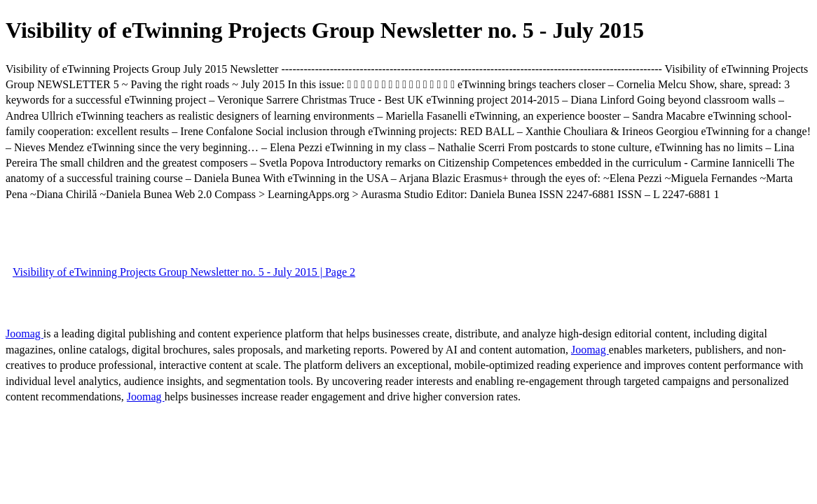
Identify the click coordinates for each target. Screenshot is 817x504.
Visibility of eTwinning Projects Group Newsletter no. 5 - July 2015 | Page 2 (184, 272)
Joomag (25, 334)
